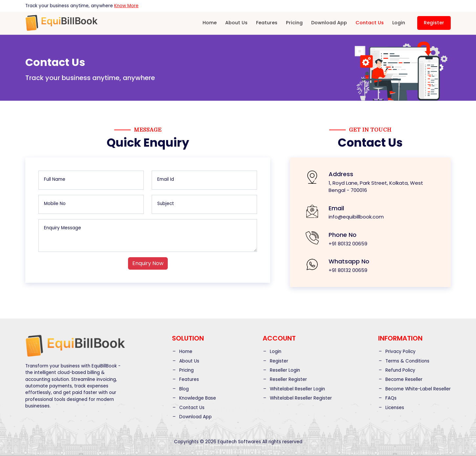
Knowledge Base (194, 398)
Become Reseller (400, 379)
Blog (180, 389)
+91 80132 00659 (348, 244)
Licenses (391, 408)
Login (399, 23)
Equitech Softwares (239, 442)
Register (434, 23)
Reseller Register (285, 379)
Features (267, 23)
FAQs (387, 398)
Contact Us (370, 23)
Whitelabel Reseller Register (297, 398)
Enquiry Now (148, 263)
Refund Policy (397, 370)
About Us (236, 23)
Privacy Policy (397, 352)
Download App (329, 23)
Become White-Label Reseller (414, 389)
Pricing (294, 23)
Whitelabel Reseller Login (294, 389)
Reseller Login (281, 370)
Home (210, 23)
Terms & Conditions (404, 361)
